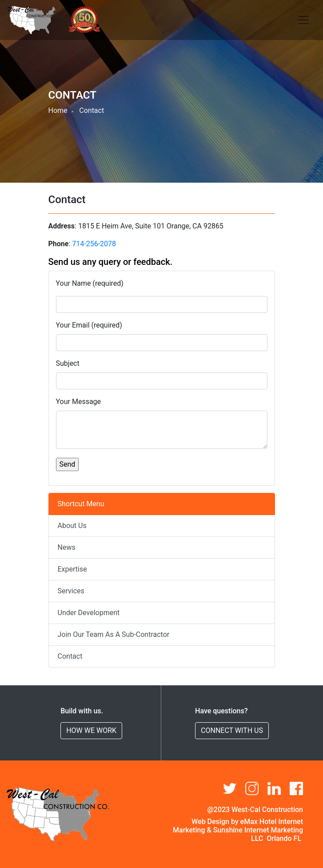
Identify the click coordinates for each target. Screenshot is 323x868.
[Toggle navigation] (303, 20)
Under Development (89, 613)
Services (71, 591)
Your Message (79, 402)
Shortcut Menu (81, 504)
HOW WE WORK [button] (91, 730)
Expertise (72, 569)
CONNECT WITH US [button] (232, 730)
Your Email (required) (89, 325)
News (67, 547)
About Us (72, 526)
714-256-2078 (94, 244)
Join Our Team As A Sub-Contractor (114, 634)
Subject (68, 363)
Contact (70, 656)
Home (58, 110)
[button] (296, 788)
